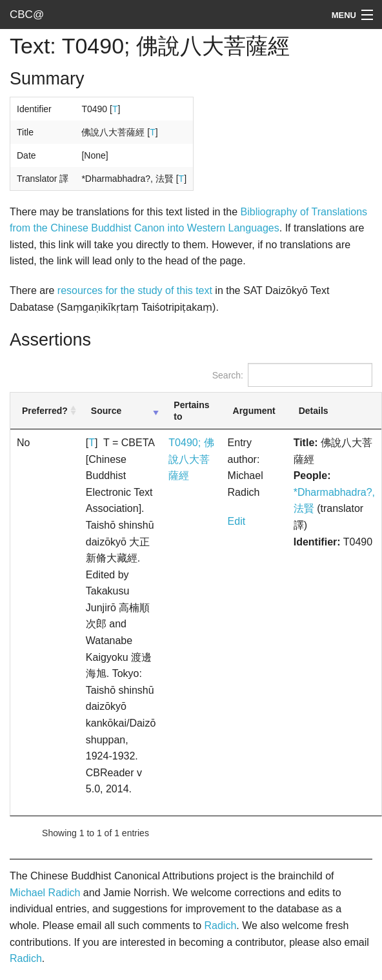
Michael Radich (45, 893)
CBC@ (27, 15)
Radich (220, 926)
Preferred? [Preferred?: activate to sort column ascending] (45, 411)
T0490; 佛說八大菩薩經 (191, 459)
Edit (237, 521)
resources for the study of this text (135, 290)
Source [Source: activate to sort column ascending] (106, 411)
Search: (292, 375)
